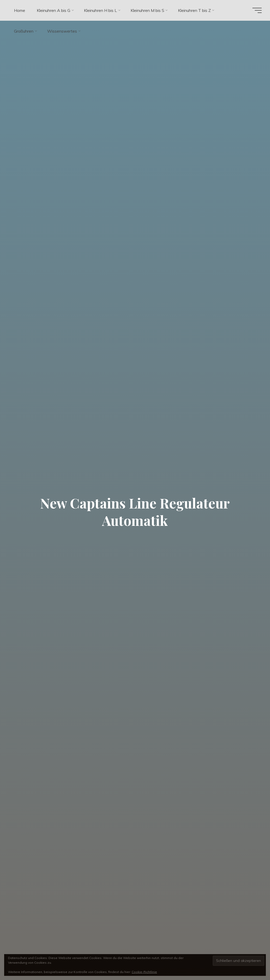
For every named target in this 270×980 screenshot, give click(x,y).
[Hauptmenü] (257, 10)
